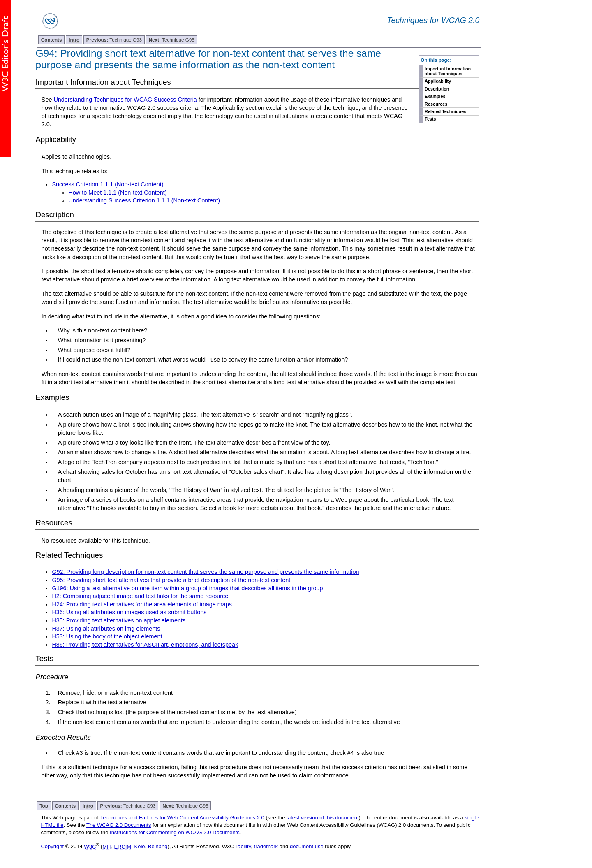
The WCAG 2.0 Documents (119, 825)
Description (437, 89)
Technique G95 (172, 40)
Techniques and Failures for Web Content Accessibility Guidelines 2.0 (182, 818)
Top (44, 806)
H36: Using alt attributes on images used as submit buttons (129, 612)
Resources (436, 104)
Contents (52, 40)
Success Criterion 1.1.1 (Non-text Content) (108, 184)
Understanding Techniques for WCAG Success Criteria (125, 100)
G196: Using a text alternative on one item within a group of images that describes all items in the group (187, 588)
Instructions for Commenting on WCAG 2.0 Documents (175, 832)
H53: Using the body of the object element (107, 636)
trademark (266, 847)
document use (307, 847)
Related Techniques (445, 111)
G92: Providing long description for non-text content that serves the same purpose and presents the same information (205, 572)
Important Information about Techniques (448, 71)
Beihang (158, 847)
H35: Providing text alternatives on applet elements (119, 620)
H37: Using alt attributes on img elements (106, 629)
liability (243, 847)
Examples (435, 96)
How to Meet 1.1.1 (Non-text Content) (117, 193)
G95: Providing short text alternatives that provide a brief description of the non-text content (171, 580)
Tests (430, 119)
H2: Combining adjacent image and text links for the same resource (140, 596)
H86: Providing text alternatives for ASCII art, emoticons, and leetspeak (145, 645)
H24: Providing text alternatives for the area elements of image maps (142, 604)
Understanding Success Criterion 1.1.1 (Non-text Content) (144, 200)
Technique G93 (114, 40)
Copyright (52, 847)
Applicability (438, 81)
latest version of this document (323, 818)
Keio (140, 847)
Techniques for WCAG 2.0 (433, 20)
